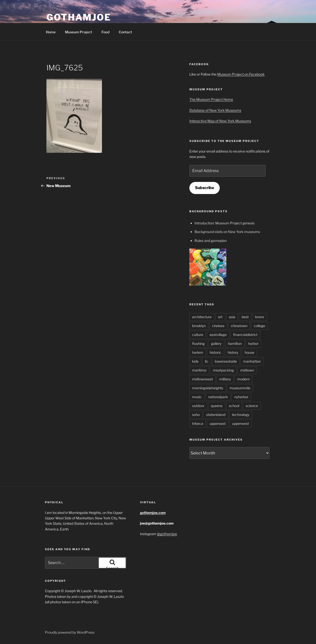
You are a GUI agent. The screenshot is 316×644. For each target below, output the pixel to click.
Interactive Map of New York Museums (220, 121)
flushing (198, 343)
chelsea (218, 326)
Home (51, 32)
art (220, 317)
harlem (198, 352)
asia (232, 317)
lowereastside (226, 361)
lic (207, 361)
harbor (253, 343)
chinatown (239, 326)
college (259, 326)
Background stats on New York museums (227, 232)
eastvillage (218, 335)
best (245, 317)
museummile (240, 388)
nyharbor (241, 397)
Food (105, 32)
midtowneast (202, 379)
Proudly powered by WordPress (70, 632)
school (234, 406)
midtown (247, 370)
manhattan (252, 361)
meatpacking (223, 370)
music (197, 397)
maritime (199, 370)
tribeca (198, 423)
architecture (202, 317)
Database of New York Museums (215, 110)
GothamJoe (79, 17)
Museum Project (79, 32)
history (233, 352)
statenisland (216, 415)
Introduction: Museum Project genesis (225, 223)
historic (215, 352)
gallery (216, 343)
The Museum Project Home (211, 99)
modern (243, 379)
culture (198, 335)
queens (217, 406)
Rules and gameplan (211, 241)
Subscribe (205, 188)
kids (195, 361)
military (225, 379)
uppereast (218, 423)
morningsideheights (208, 388)
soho (196, 415)
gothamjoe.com (153, 513)
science (252, 406)
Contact (125, 32)
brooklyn (199, 326)
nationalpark (218, 397)
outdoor (198, 406)
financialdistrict (245, 335)
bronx (260, 317)
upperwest (240, 423)
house (249, 352)
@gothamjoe (167, 534)
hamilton (235, 343)
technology (241, 415)
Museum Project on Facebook (241, 74)
